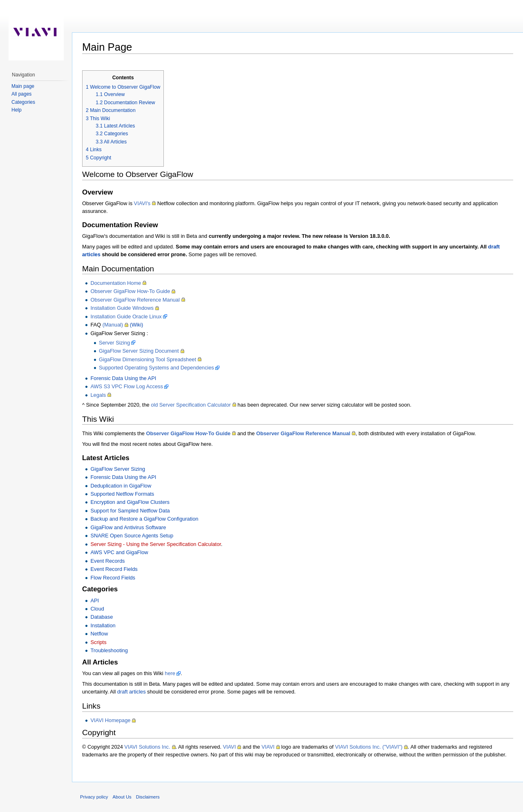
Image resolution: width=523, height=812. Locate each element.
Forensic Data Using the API (123, 378)
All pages (21, 94)
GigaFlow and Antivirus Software (128, 527)
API (95, 601)
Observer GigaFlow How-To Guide (130, 291)
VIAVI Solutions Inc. (147, 747)
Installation (103, 625)
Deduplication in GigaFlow (121, 486)
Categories (23, 102)
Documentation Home (116, 283)
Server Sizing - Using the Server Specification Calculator (155, 544)
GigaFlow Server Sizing (118, 469)
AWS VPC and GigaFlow (119, 552)
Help (17, 110)
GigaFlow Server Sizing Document (139, 351)
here (170, 673)
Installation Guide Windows (122, 308)
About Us (122, 797)
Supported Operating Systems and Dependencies (156, 368)
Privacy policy (94, 797)
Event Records (107, 561)
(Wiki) (137, 325)
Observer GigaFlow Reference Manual (135, 300)
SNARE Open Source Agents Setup (132, 536)
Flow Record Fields (113, 578)
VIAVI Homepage (110, 720)
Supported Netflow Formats (122, 494)
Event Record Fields (114, 569)
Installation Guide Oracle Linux (126, 317)
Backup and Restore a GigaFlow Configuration (144, 519)
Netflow (99, 634)
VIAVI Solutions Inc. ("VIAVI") (369, 747)
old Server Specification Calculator (191, 405)
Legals (98, 395)
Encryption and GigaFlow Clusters (130, 502)
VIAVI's (142, 203)
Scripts (98, 642)
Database (102, 617)
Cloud (97, 609)
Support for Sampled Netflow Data (130, 511)
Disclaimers (148, 797)
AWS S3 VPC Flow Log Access (126, 386)
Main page (23, 86)
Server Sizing (114, 343)
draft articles (132, 692)
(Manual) (113, 325)
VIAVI (229, 747)
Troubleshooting (109, 650)
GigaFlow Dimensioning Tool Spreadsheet (148, 359)
